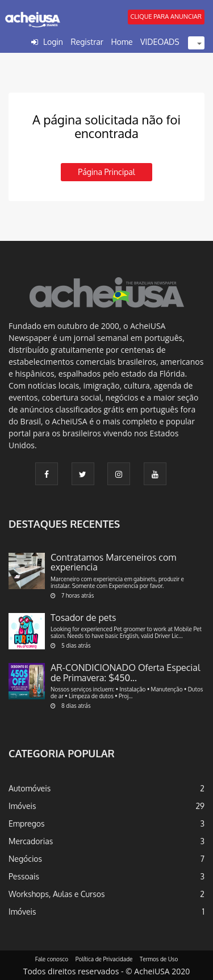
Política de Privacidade (104, 959)
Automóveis (30, 788)
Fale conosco (52, 959)
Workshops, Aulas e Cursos (57, 894)
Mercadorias (31, 841)
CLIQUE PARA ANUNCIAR (166, 16)
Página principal (106, 172)
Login (53, 42)
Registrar (87, 42)
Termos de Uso (159, 959)
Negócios (25, 859)
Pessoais (24, 876)
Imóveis (22, 806)
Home (122, 42)
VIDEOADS (160, 42)
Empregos (27, 823)
